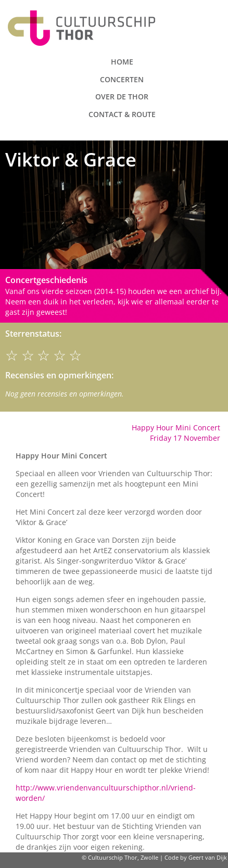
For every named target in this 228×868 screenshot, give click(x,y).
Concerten (122, 79)
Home (122, 62)
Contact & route (122, 114)
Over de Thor (122, 97)
